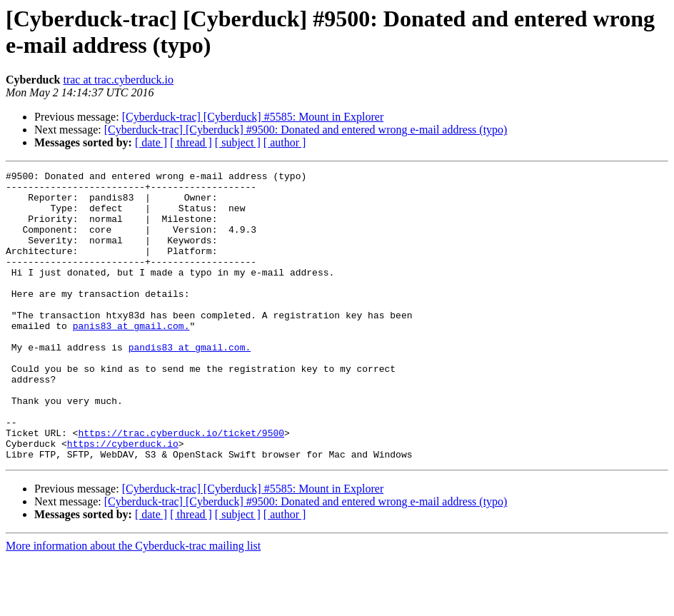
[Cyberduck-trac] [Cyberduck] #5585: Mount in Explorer (253, 117)
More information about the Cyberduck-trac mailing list (133, 604)
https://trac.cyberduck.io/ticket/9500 (181, 486)
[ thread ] (191, 142)
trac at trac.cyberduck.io (118, 80)
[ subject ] (238, 142)
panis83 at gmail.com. (131, 358)
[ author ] (285, 142)
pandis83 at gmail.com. (190, 383)
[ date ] (151, 142)
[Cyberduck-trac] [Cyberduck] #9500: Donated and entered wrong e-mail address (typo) (306, 130)
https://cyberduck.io (123, 499)
